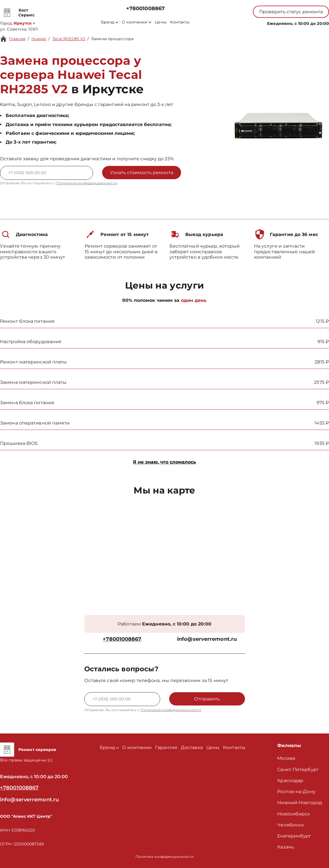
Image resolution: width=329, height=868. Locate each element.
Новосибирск (293, 814)
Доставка (192, 747)
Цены (161, 22)
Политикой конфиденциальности (87, 183)
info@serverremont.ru (207, 639)
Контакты (180, 22)
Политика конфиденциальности (165, 857)
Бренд (110, 22)
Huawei (39, 39)
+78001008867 (145, 9)
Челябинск (291, 825)
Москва (286, 758)
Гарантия (166, 747)
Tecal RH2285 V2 (69, 39)
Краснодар (290, 781)
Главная (17, 39)
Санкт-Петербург (298, 769)
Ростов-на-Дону (296, 792)
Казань (286, 847)
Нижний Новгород (300, 803)
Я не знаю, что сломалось (164, 462)
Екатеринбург (294, 836)
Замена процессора (112, 39)
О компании (136, 22)
